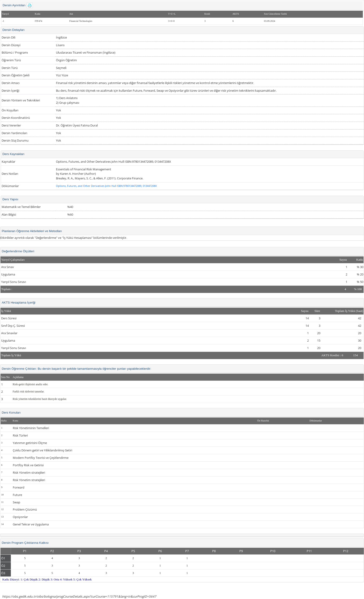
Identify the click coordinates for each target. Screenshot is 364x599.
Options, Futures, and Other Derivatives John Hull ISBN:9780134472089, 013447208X (106, 186)
